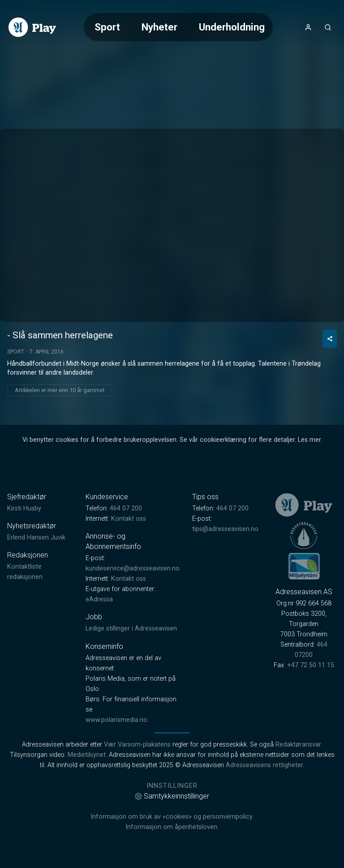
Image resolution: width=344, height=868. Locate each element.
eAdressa (99, 599)
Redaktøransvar (298, 745)
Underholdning (232, 27)
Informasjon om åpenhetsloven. (172, 827)
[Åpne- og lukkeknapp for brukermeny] (308, 27)
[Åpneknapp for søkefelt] (328, 27)
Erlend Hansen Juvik (36, 538)
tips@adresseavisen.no (225, 529)
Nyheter (159, 27)
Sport (107, 27)
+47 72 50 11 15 (311, 665)
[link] (32, 27)
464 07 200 (126, 508)
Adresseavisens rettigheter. (265, 765)
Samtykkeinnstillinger (172, 796)
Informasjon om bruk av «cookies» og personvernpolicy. (172, 817)
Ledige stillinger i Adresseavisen (131, 628)
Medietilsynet (87, 755)
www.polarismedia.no (116, 720)
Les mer (309, 440)
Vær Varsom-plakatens (137, 745)
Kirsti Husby (24, 508)
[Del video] (330, 339)
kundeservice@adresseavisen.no (133, 568)
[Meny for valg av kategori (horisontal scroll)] (178, 27)
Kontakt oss (129, 519)
